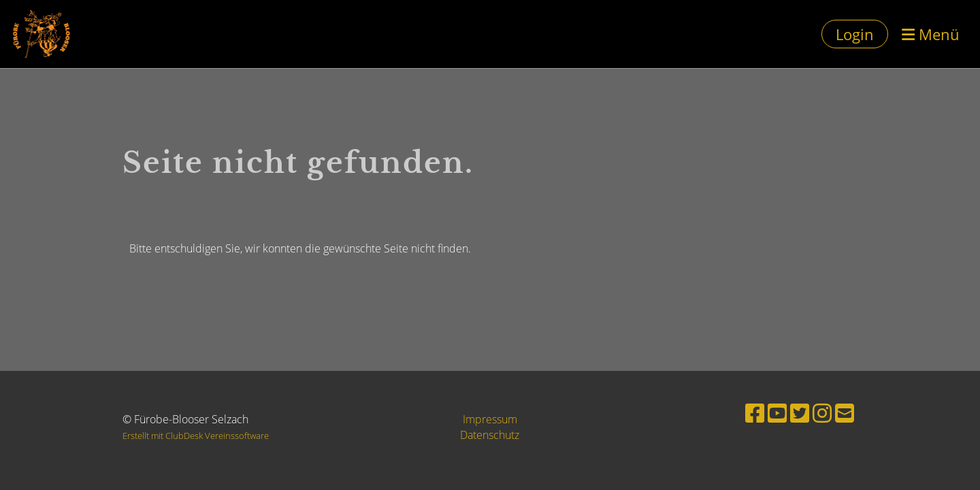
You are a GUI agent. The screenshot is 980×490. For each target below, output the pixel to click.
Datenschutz (490, 435)
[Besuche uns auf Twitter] (800, 413)
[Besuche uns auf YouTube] (777, 413)
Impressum (490, 419)
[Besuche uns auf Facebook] (755, 413)
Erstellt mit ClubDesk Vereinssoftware (196, 436)
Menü (931, 34)
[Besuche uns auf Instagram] (822, 413)
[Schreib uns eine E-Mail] (845, 413)
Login (855, 34)
